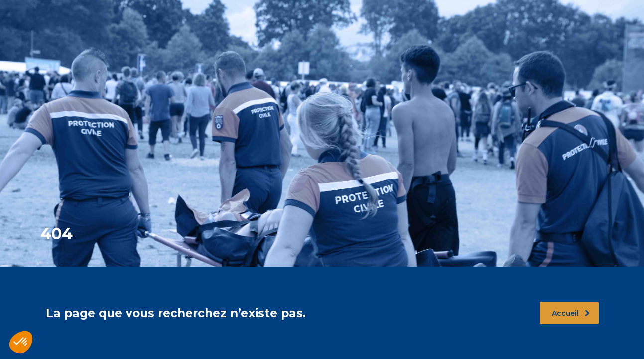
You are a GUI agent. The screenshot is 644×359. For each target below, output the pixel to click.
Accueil (571, 313)
